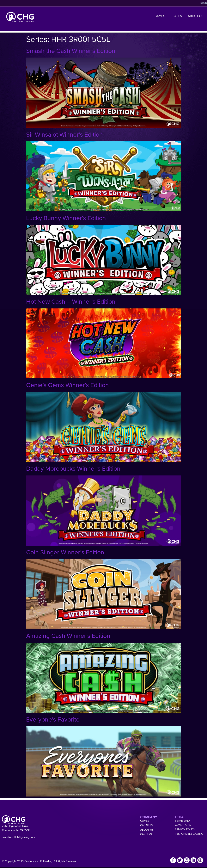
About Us (195, 16)
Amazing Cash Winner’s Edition (68, 636)
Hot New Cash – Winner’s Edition (71, 301)
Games (161, 16)
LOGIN (204, 3)
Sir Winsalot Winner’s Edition (64, 134)
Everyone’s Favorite (53, 719)
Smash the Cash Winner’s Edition (71, 51)
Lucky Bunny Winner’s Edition (66, 218)
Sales (177, 16)
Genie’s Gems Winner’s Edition (67, 385)
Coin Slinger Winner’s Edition (65, 552)
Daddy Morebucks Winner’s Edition (73, 468)
